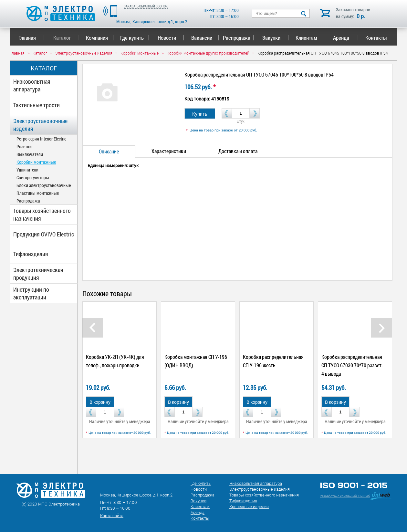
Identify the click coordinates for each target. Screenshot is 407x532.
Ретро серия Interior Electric (41, 139)
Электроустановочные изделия (40, 125)
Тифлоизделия (31, 254)
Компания (100, 38)
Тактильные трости (37, 105)
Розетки (24, 146)
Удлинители (27, 170)
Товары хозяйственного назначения (42, 214)
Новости (171, 38)
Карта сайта (112, 516)
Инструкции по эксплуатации (31, 293)
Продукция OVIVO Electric (44, 234)
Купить (200, 114)
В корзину (100, 402)
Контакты (376, 38)
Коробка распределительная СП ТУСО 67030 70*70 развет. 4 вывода (352, 365)
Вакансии (205, 38)
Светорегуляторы (33, 177)
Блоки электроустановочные (44, 185)
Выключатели (30, 154)
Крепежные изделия (249, 506)
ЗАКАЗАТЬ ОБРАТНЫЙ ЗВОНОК (146, 6)
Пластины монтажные (38, 193)
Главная (31, 38)
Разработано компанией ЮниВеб (345, 496)
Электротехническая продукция (38, 274)
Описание (109, 151)
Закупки (276, 38)
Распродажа (237, 38)
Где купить (135, 38)
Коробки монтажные (36, 162)
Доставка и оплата (238, 151)
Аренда (346, 38)
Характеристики (169, 151)
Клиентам (310, 38)
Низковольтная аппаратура (32, 85)
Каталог (66, 38)
